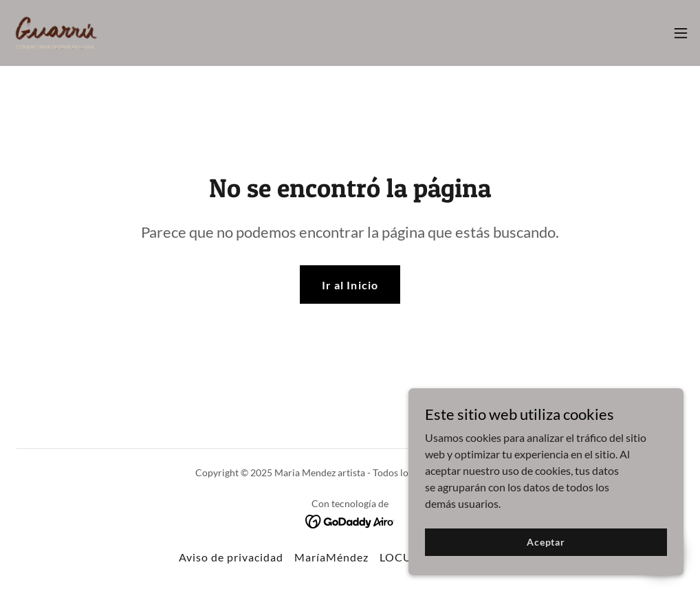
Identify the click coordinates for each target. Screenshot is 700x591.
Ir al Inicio (350, 285)
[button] (681, 33)
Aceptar (546, 542)
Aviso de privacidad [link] (231, 557)
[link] (57, 33)
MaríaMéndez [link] (331, 557)
